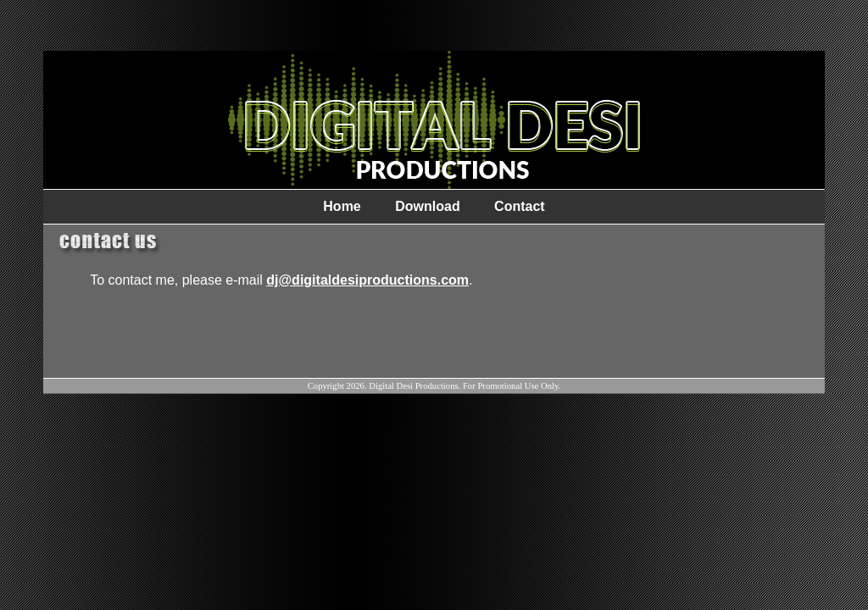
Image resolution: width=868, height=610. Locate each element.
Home (342, 206)
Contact (520, 206)
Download (427, 206)
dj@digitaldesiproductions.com (367, 280)
